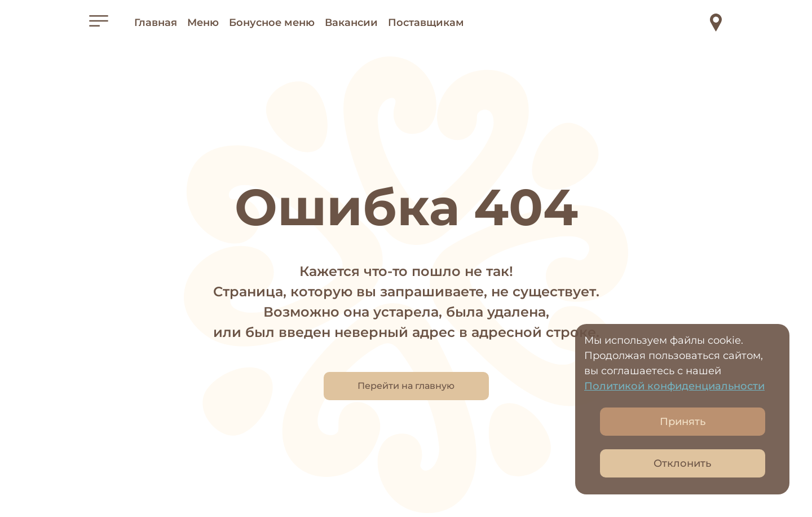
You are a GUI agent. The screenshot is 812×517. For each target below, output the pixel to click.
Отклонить (682, 463)
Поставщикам (426, 23)
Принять (683, 422)
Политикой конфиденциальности (674, 386)
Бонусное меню (272, 23)
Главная (156, 23)
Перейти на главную (406, 386)
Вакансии (351, 23)
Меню (203, 23)
